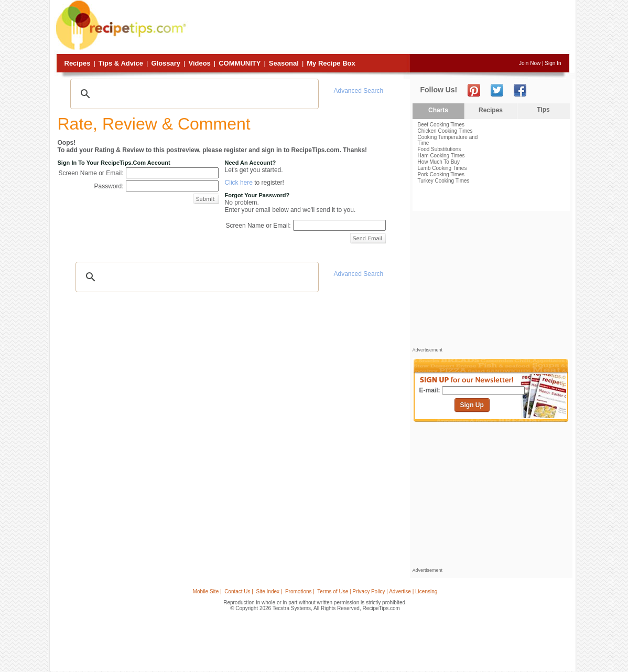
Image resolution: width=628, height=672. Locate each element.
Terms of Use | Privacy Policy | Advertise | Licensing (377, 591)
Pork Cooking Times (441, 174)
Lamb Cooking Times (442, 168)
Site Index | (269, 591)
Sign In (553, 63)
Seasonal (284, 63)
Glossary (166, 63)
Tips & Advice (121, 63)
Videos (199, 63)
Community (240, 63)
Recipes (78, 63)
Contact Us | (239, 591)
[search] (193, 94)
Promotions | (300, 591)
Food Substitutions (440, 149)
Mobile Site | (207, 591)
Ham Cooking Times (441, 156)
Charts (438, 110)
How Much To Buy (439, 162)
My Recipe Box (331, 63)
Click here (239, 183)
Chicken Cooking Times (445, 131)
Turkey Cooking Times (444, 181)
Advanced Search (359, 91)
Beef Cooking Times (441, 125)
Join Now (530, 63)
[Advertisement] (379, 28)
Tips (543, 110)
